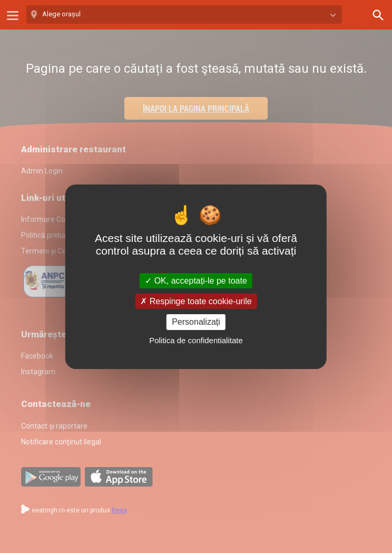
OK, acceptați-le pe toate (196, 281)
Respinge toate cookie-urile (196, 301)
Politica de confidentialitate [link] (196, 340)
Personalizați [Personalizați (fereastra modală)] (196, 322)
